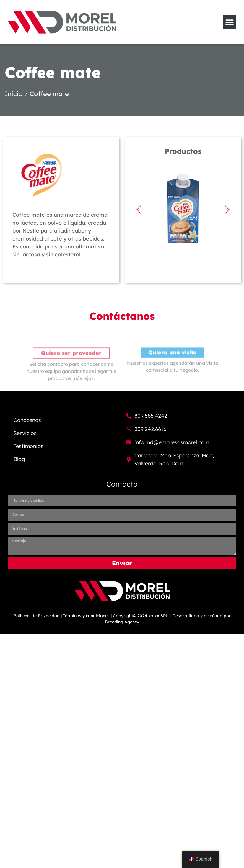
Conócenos (27, 420)
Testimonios (29, 446)
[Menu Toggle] (230, 22)
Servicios (25, 433)
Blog (19, 459)
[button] (139, 210)
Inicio (14, 94)
